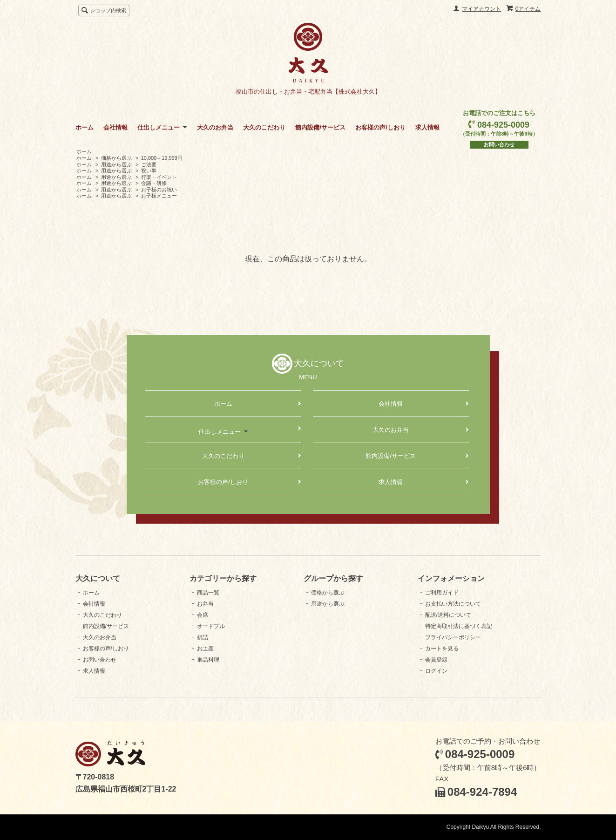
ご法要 (149, 164)
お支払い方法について (453, 604)
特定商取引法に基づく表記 (459, 626)
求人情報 (427, 127)
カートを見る (442, 649)
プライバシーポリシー (453, 637)
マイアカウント (481, 9)
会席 (203, 615)
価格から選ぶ (116, 158)
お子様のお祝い (159, 190)
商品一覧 (208, 593)
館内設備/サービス (320, 127)
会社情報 (115, 127)
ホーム (85, 127)
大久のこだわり (264, 127)
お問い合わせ (499, 144)
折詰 (203, 637)
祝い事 (149, 171)
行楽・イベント (159, 177)
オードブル (211, 626)
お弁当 (205, 604)
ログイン (436, 671)
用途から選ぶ (116, 164)
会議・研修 (154, 183)
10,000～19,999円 (162, 158)
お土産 (205, 649)
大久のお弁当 (215, 127)
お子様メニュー (159, 196)
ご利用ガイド (442, 593)
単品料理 (208, 660)
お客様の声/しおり (380, 127)
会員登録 (436, 660)
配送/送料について (448, 615)
